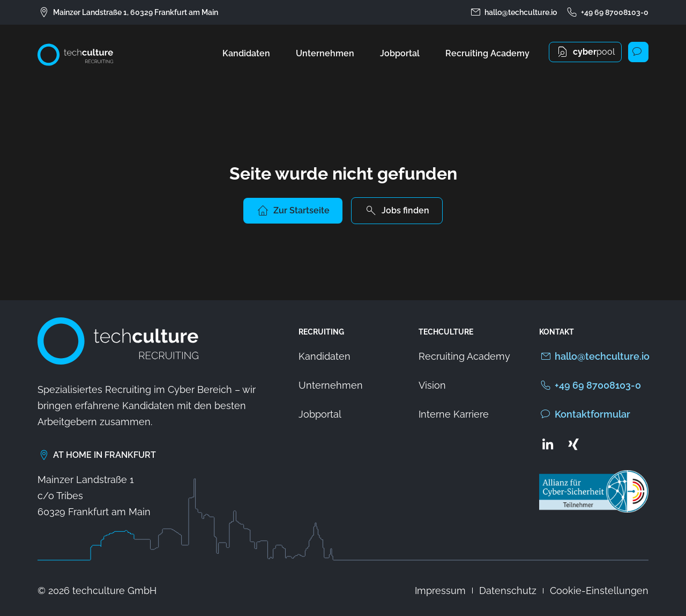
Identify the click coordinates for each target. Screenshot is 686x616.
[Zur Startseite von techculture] (75, 55)
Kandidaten (246, 53)
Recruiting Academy (487, 53)
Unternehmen (325, 53)
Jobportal (400, 53)
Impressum (440, 591)
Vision (432, 385)
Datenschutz (508, 591)
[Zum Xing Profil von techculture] (573, 444)
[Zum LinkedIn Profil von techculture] (548, 444)
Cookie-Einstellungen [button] (599, 591)
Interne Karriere (454, 414)
